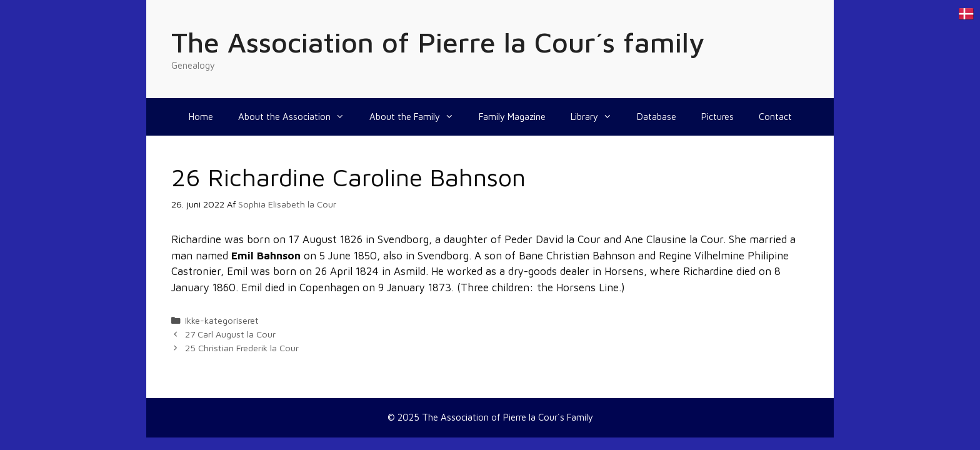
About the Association (297, 117)
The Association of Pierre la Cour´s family (438, 42)
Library (597, 117)
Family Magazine (512, 117)
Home (201, 117)
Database (657, 117)
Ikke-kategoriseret (222, 320)
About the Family (418, 117)
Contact (775, 117)
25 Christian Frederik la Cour (242, 348)
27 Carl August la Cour (230, 334)
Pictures (717, 117)
